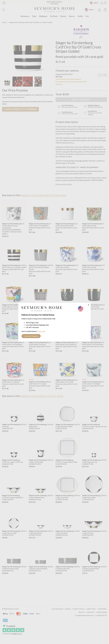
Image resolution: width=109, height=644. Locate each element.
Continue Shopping (31, 336)
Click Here (41, 331)
